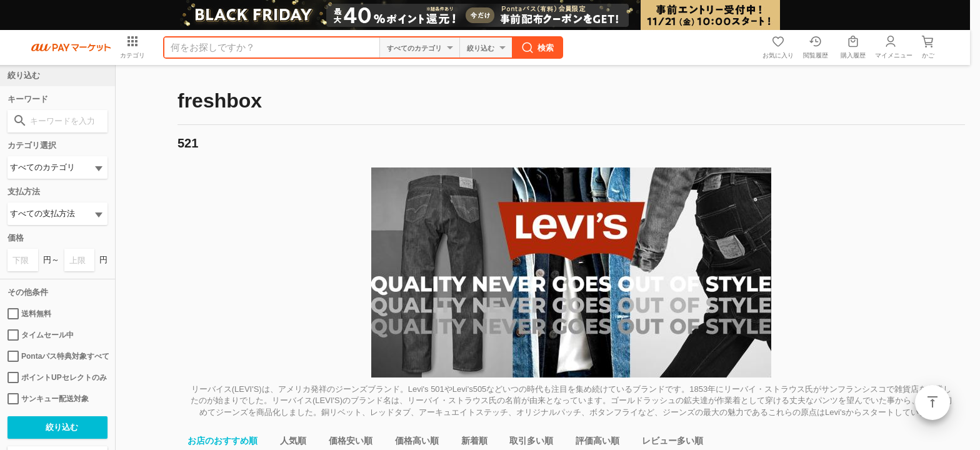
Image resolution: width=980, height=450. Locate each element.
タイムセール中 (41, 335)
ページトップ (932, 402)
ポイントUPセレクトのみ (57, 377)
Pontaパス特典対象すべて (57, 356)
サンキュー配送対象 (48, 399)
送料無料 (29, 314)
